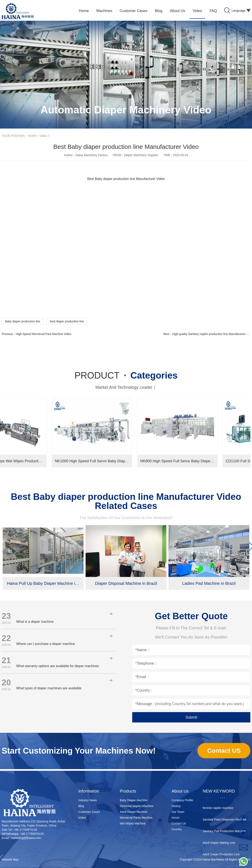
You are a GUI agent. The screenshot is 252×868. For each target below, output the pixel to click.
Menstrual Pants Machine (136, 818)
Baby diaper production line (23, 321)
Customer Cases (89, 812)
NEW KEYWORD (219, 791)
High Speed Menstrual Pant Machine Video (43, 334)
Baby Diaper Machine (134, 800)
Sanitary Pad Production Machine (224, 833)
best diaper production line (67, 321)
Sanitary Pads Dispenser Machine (225, 822)
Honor (176, 818)
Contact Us (179, 823)
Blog (81, 806)
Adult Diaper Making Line (219, 845)
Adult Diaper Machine (134, 812)
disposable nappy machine (220, 799)
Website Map (10, 860)
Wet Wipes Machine (133, 823)
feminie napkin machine (218, 810)
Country (177, 829)
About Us (180, 791)
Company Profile (182, 800)
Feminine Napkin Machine (137, 806)
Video (43, 136)
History (176, 806)
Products (128, 791)
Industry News (88, 800)
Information (89, 791)
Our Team (178, 812)
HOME (32, 136)
